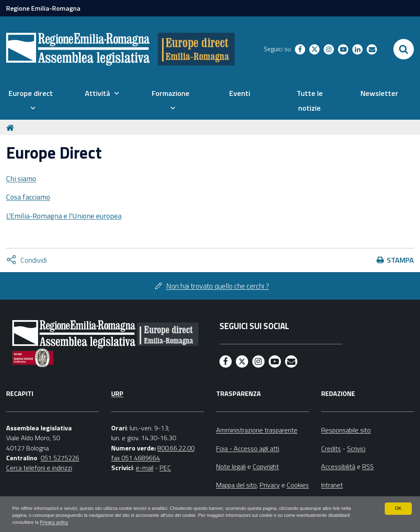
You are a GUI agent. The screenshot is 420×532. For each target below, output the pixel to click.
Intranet (332, 485)
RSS (368, 466)
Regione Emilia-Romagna (43, 8)
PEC (165, 468)
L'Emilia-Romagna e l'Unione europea (64, 216)
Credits (331, 448)
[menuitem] (31, 101)
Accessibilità (338, 466)
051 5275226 (60, 458)
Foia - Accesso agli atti (248, 448)
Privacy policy (81, 522)
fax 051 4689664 (136, 458)
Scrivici (356, 448)
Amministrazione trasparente (257, 430)
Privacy (270, 485)
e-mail (145, 468)
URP (117, 393)
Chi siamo (21, 178)
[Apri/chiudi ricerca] (404, 49)
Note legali (231, 466)
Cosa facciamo (28, 197)
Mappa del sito (236, 485)
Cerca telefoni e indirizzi (39, 468)
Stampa (400, 260)
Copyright (266, 466)
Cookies (298, 485)
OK (398, 507)
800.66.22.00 (176, 448)
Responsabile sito (346, 430)
